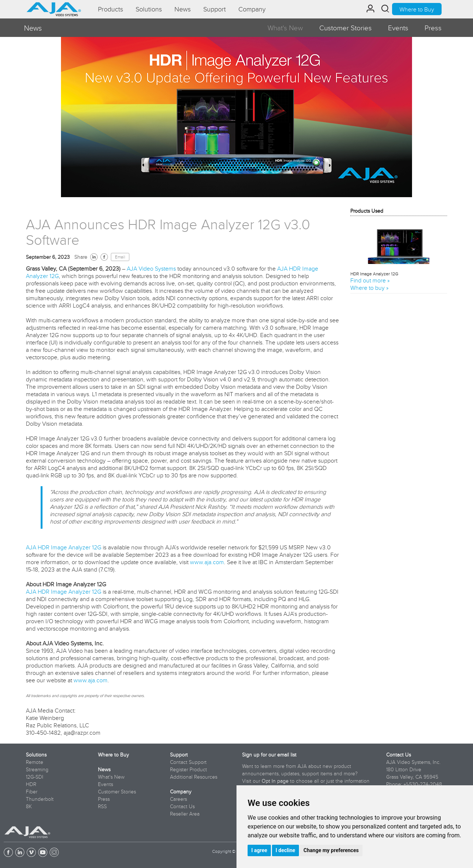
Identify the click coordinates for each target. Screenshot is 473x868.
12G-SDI (35, 777)
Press (433, 28)
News (104, 769)
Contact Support (188, 762)
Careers (178, 799)
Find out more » (370, 280)
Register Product (188, 769)
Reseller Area (185, 814)
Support (179, 755)
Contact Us (182, 806)
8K (29, 806)
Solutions (36, 755)
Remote (35, 762)
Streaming (37, 769)
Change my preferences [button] (331, 850)
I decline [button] (285, 850)
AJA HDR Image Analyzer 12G (64, 547)
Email (120, 257)
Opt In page (275, 781)
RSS (102, 806)
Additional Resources (194, 777)
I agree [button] (259, 850)
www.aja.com (207, 562)
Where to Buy (417, 9)
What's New (285, 28)
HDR (31, 784)
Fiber (32, 792)
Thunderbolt (40, 799)
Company (181, 792)
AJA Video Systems (151, 268)
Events (398, 28)
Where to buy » (369, 288)
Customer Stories (346, 28)
